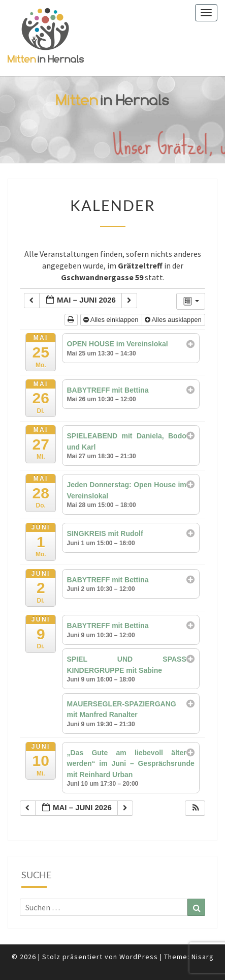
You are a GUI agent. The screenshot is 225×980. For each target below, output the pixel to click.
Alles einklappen (112, 320)
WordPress (139, 957)
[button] (196, 808)
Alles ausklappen (174, 320)
